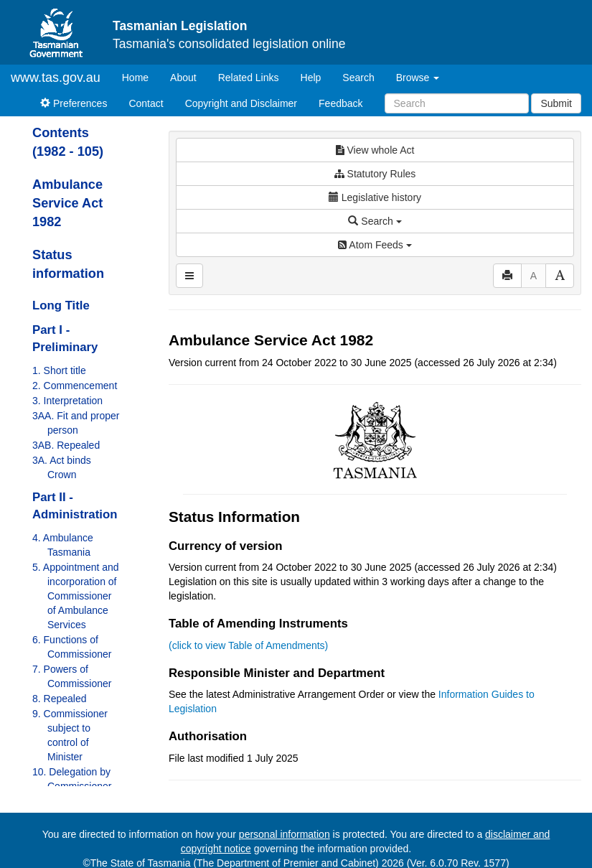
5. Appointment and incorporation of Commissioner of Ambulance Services (76, 596)
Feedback (340, 103)
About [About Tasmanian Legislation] (183, 78)
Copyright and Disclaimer (241, 103)
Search (358, 78)
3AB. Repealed (66, 445)
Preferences (74, 103)
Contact (146, 103)
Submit (556, 103)
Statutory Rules (375, 174)
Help (311, 78)
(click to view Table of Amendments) (248, 645)
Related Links (249, 78)
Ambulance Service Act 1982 (67, 203)
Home (141, 76)
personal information (285, 834)
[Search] (457, 103)
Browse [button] (418, 78)
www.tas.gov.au (56, 78)
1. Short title (59, 370)
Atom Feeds (375, 245)
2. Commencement (75, 386)
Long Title (61, 305)
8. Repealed (60, 699)
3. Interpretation (67, 401)
